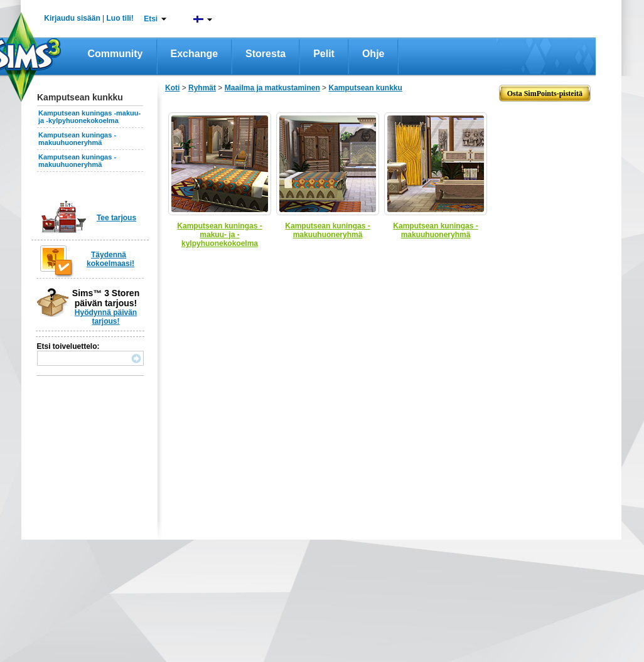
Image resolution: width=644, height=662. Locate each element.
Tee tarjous (116, 218)
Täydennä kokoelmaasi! (110, 259)
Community (115, 54)
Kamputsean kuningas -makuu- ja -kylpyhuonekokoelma (89, 117)
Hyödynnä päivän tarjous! (106, 317)
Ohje (373, 54)
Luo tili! (120, 18)
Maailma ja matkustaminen (272, 88)
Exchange (195, 54)
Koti (172, 88)
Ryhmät (202, 88)
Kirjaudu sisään (72, 18)
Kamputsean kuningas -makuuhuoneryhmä (77, 139)
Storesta (266, 54)
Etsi (151, 19)
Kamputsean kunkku (365, 88)
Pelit (324, 54)
